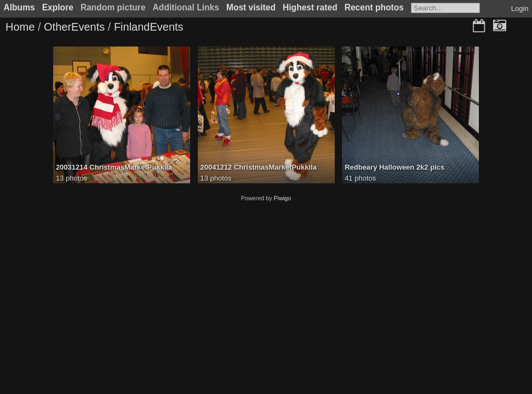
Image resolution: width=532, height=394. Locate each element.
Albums (19, 7)
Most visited (251, 7)
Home (20, 27)
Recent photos (374, 7)
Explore (58, 7)
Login (520, 8)
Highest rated (310, 7)
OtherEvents (74, 27)
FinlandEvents (149, 27)
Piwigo (283, 198)
